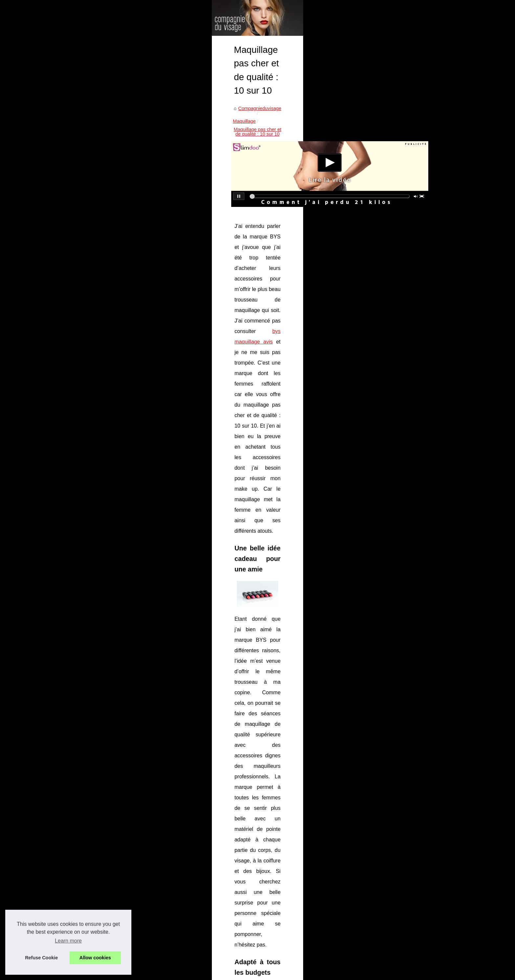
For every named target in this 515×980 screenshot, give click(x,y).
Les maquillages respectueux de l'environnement (300, 818)
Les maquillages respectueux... (397, 533)
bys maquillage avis (255, 302)
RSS (205, 973)
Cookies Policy (184, 973)
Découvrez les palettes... (390, 475)
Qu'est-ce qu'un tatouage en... (396, 269)
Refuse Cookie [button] (41, 958)
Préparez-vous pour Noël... (392, 460)
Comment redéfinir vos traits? (97, 818)
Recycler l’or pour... (384, 210)
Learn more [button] (68, 941)
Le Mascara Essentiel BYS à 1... (398, 343)
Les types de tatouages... (391, 225)
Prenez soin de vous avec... (393, 489)
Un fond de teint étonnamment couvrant (146, 930)
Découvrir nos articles (146, 973)
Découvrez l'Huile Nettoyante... (397, 357)
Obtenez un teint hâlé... (389, 415)
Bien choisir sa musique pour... (396, 298)
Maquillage (127, 200)
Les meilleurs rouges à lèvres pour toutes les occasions (163, 884)
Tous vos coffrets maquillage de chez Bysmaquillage (159, 896)
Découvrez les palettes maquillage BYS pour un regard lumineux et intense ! (185, 862)
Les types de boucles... (388, 254)
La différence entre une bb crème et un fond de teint (159, 941)
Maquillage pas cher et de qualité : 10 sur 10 (191, 200)
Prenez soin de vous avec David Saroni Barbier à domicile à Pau (172, 873)
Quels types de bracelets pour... (397, 283)
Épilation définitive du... (389, 372)
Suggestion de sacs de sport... (396, 239)
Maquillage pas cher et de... (393, 548)
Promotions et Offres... (388, 386)
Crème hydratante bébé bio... (395, 328)
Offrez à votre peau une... (391, 430)
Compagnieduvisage (88, 200)
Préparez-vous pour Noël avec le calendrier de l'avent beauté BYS (174, 851)
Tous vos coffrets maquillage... (396, 519)
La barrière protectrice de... (393, 401)
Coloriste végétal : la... (388, 196)
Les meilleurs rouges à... (390, 504)
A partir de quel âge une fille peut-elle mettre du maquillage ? (168, 952)
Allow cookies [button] (95, 958)
